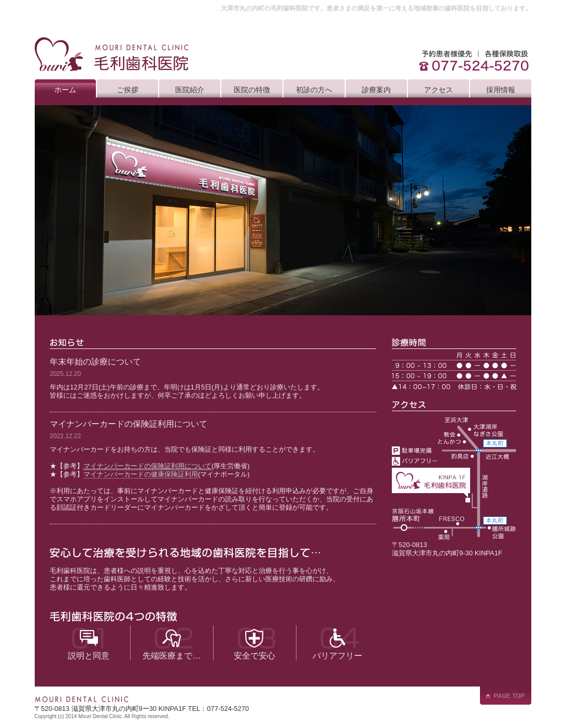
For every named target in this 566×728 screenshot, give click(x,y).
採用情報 (501, 90)
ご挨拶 (128, 90)
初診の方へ (314, 90)
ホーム (65, 90)
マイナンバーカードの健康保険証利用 (141, 474)
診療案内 (376, 90)
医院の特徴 (252, 90)
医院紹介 (190, 90)
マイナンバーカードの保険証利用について (147, 466)
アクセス (438, 90)
